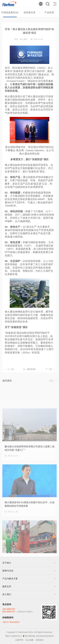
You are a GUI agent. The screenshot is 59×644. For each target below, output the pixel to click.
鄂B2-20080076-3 (13, 636)
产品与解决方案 (10, 579)
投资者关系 (29, 12)
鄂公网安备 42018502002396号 (39, 636)
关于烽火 (7, 563)
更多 (52, 382)
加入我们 (7, 594)
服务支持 (7, 586)
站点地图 (29, 640)
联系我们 (40, 640)
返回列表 (31, 372)
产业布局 (49, 12)
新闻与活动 (8, 571)
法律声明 (19, 640)
